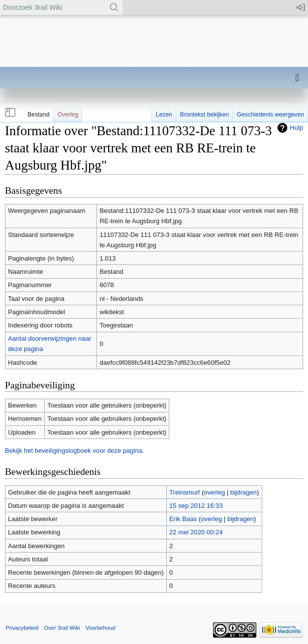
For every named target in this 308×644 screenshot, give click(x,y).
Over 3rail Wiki (62, 628)
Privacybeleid (22, 628)
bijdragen (244, 492)
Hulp (296, 128)
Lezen (164, 115)
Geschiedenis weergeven (270, 115)
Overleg (68, 115)
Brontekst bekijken (204, 115)
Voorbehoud (101, 628)
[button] (9, 113)
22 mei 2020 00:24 (196, 532)
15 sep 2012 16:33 (196, 506)
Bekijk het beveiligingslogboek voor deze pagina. (75, 451)
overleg (214, 492)
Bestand (39, 115)
